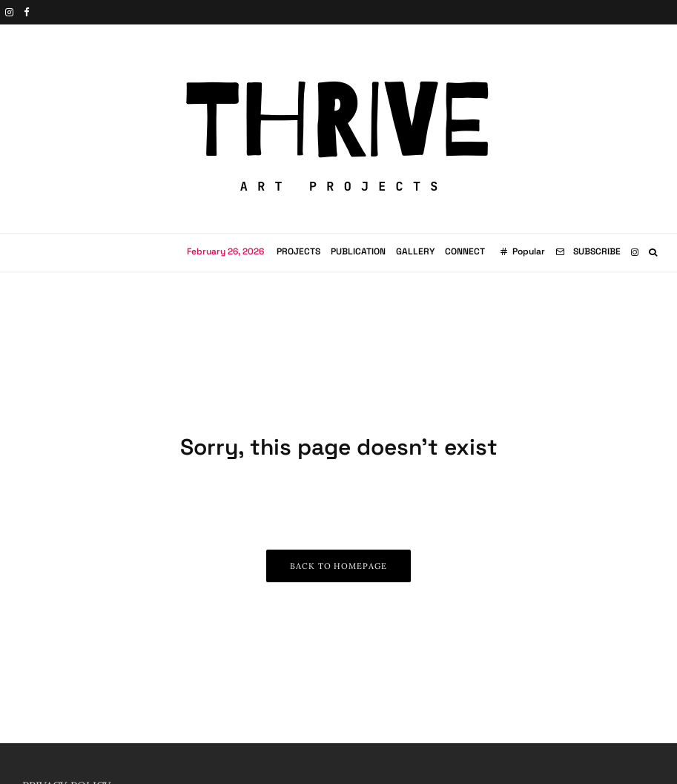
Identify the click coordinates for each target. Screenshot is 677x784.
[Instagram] (9, 12)
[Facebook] (27, 12)
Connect (465, 251)
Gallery (415, 251)
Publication (358, 251)
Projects (298, 251)
